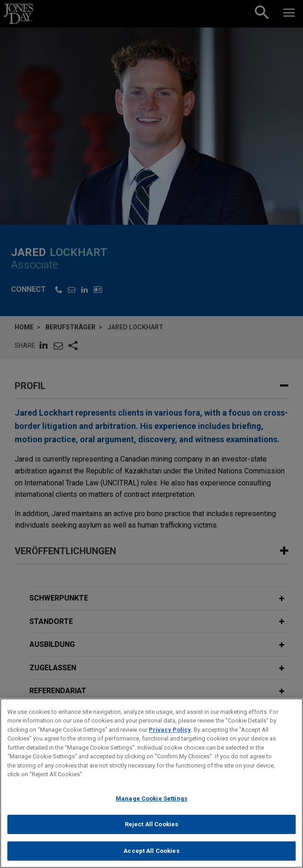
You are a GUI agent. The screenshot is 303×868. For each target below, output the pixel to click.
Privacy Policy (170, 736)
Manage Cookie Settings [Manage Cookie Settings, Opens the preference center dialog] (151, 804)
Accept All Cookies (151, 857)
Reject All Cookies (151, 831)
